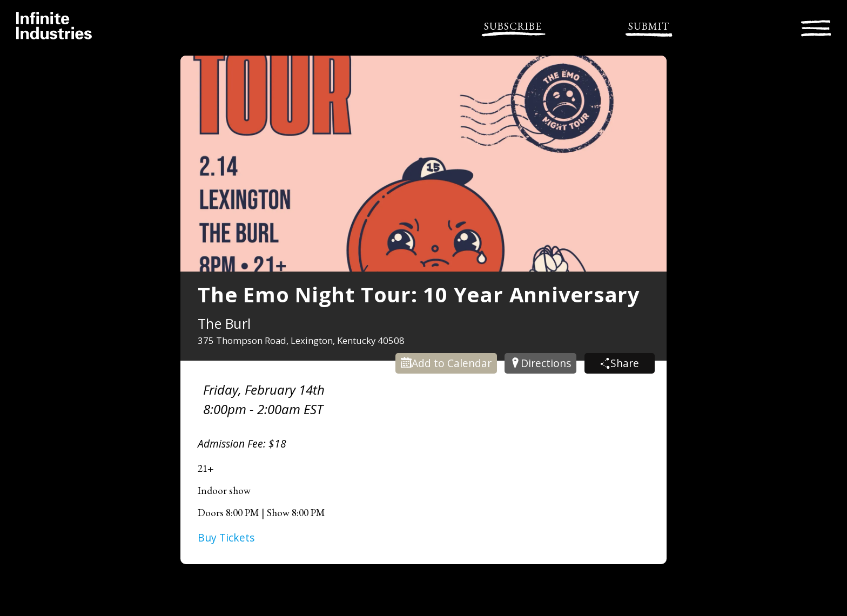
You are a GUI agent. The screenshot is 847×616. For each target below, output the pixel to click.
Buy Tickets (226, 537)
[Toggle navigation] (816, 27)
